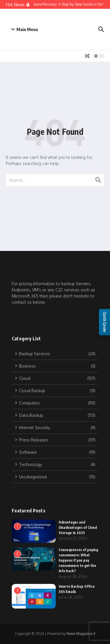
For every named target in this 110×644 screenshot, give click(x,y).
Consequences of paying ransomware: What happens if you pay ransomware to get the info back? (78, 560)
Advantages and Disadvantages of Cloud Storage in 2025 (78, 527)
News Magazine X (81, 634)
